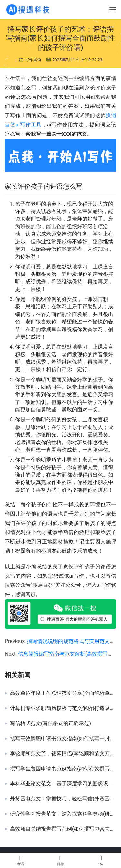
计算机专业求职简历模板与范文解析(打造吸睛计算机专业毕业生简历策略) (63, 708)
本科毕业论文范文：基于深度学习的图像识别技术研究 (63, 784)
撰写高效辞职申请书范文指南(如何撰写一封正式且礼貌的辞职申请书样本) (63, 739)
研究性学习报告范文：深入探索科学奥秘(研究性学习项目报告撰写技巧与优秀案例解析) (63, 814)
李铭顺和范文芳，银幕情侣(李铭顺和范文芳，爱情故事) (63, 754)
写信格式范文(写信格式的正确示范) (50, 723)
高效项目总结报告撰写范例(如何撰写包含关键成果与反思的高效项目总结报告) (63, 829)
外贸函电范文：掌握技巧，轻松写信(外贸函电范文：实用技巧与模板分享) (63, 799)
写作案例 (33, 60)
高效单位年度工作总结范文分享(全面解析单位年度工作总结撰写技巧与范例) (63, 693)
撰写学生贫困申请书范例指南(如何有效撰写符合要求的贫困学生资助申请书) (63, 769)
